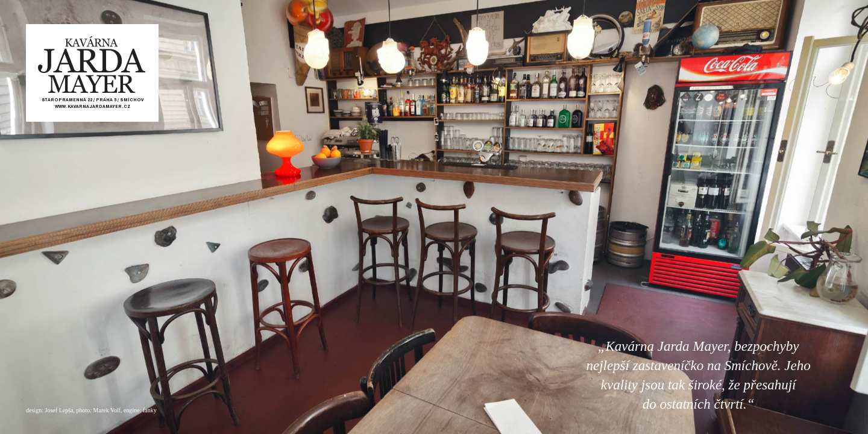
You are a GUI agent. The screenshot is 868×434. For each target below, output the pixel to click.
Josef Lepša (59, 410)
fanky (150, 410)
